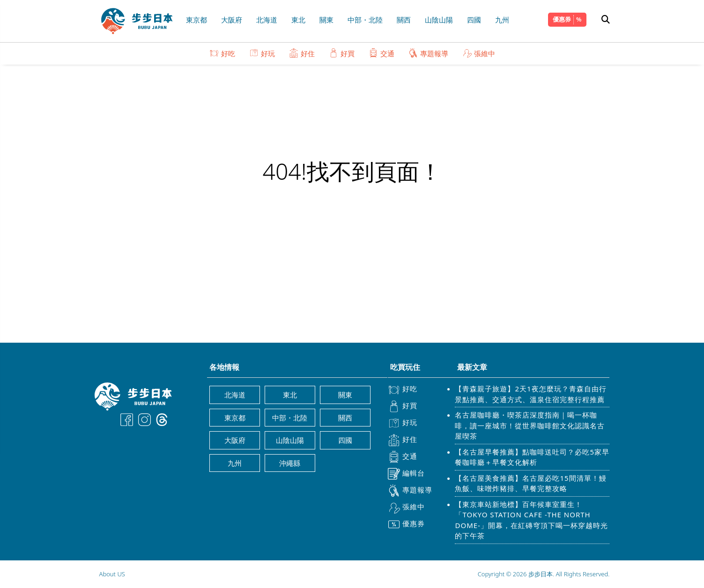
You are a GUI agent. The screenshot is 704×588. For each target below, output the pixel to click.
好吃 (222, 53)
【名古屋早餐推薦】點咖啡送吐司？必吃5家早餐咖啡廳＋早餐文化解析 (532, 457)
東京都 (196, 20)
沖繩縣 (290, 463)
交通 (382, 53)
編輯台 (406, 474)
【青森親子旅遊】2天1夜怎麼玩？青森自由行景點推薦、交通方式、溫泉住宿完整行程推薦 (530, 394)
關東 (326, 20)
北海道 (267, 20)
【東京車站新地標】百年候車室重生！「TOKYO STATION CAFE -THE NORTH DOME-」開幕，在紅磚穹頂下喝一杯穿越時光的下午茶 (531, 520)
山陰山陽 (439, 20)
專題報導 (428, 53)
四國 (474, 20)
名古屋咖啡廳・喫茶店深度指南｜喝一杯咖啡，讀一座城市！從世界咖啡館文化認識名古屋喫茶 (530, 425)
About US (112, 574)
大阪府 (232, 20)
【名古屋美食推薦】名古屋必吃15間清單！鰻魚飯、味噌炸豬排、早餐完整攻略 (530, 483)
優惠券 (562, 19)
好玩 (262, 53)
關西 (404, 20)
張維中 (479, 53)
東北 (298, 20)
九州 (502, 20)
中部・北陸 (365, 20)
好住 (302, 53)
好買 (342, 53)
